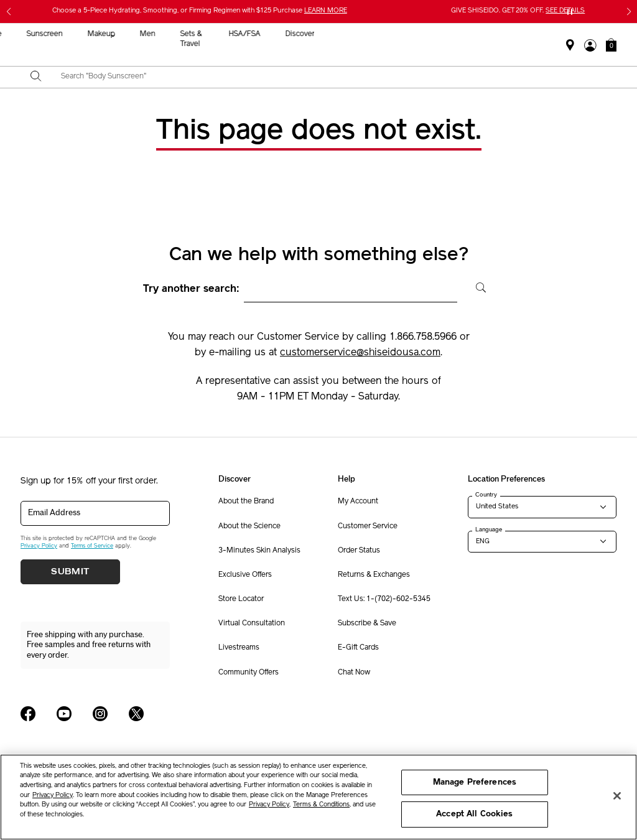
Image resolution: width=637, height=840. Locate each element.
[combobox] (329, 77)
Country (486, 495)
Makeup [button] (353, 34)
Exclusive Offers (245, 575)
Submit (70, 572)
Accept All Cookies (474, 814)
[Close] (617, 796)
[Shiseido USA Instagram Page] (100, 714)
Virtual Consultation (252, 623)
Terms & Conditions (321, 805)
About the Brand (246, 502)
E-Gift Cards (358, 648)
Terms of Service (92, 546)
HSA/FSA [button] (495, 34)
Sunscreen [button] (296, 34)
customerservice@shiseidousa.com (360, 353)
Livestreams (239, 648)
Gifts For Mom (95, 45)
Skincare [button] (239, 34)
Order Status (359, 551)
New (192, 34)
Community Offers (249, 673)
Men (399, 34)
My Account (358, 502)
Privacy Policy (39, 546)
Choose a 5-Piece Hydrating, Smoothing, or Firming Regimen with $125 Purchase (200, 11)
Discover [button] (551, 34)
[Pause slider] (570, 12)
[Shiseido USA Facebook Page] (28, 714)
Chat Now (354, 673)
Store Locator (241, 599)
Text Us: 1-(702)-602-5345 (384, 599)
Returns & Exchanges (374, 575)
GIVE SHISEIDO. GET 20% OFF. (518, 11)
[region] (318, 797)
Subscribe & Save (367, 623)
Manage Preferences (475, 782)
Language (489, 530)
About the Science (249, 526)
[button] (611, 45)
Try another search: (191, 289)
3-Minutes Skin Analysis (259, 551)
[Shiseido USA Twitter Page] (136, 714)
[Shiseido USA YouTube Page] (64, 714)
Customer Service (368, 526)
